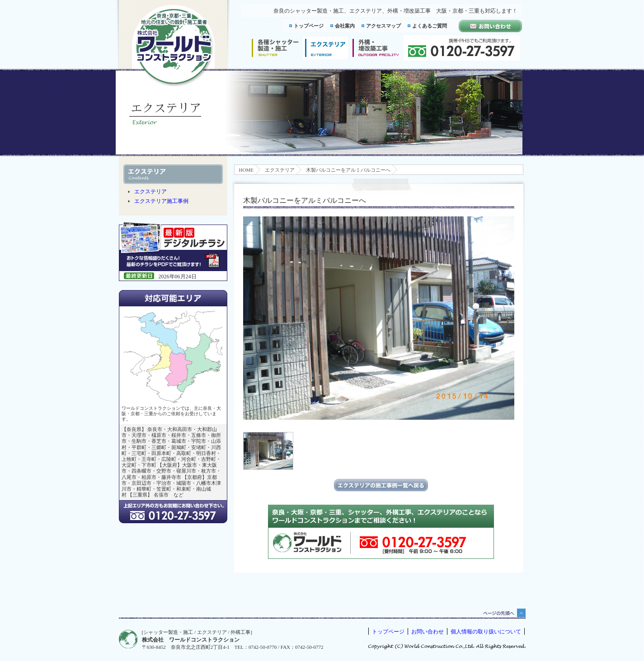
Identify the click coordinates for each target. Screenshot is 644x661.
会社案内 (345, 26)
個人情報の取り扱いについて (486, 632)
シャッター (275, 48)
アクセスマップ (383, 26)
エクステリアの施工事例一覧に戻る (381, 485)
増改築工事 (376, 48)
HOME (246, 170)
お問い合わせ (428, 632)
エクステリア (280, 170)
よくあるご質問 (430, 26)
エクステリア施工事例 (161, 201)
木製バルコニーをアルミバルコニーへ (348, 170)
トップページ (309, 26)
